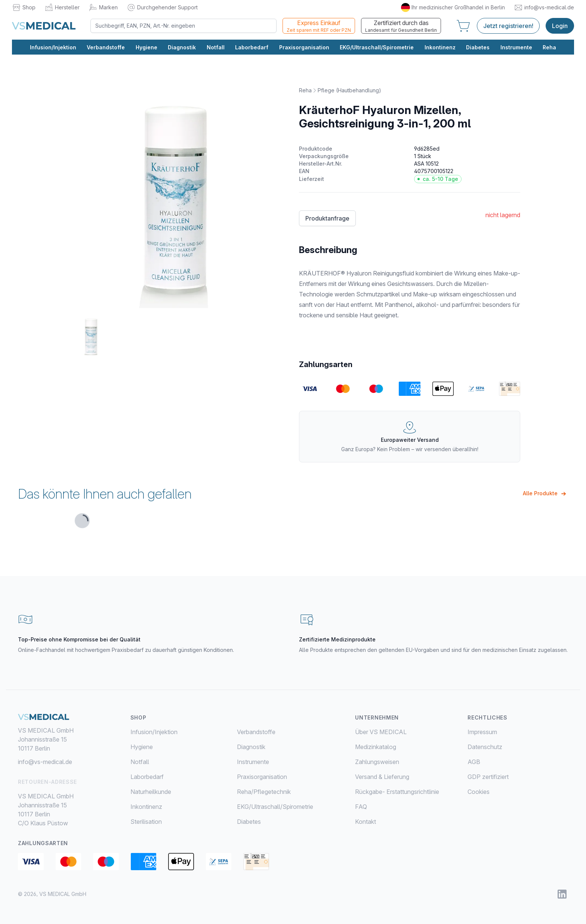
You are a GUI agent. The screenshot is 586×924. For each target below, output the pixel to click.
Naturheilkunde (151, 792)
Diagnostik (182, 47)
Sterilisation (146, 822)
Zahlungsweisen (377, 762)
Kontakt (366, 822)
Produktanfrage (327, 218)
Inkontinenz (440, 47)
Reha (549, 47)
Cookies (479, 792)
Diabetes (478, 47)
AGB (474, 762)
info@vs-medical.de (544, 7)
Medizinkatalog (376, 747)
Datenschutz (485, 747)
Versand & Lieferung (382, 777)
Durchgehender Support (162, 7)
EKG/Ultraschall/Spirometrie (377, 47)
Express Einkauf (319, 26)
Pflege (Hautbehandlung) (349, 90)
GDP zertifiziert (488, 777)
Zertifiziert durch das (401, 26)
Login (560, 26)
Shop (24, 7)
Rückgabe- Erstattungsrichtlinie (397, 792)
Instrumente (516, 47)
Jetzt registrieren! (508, 26)
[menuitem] (184, 732)
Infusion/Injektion (53, 47)
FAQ (361, 807)
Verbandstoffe (106, 47)
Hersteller (62, 7)
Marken (103, 7)
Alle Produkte (545, 494)
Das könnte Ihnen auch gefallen (105, 494)
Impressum (482, 732)
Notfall (216, 47)
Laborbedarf (252, 47)
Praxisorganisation (304, 47)
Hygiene (146, 47)
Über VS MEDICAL (381, 732)
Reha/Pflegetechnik (264, 792)
